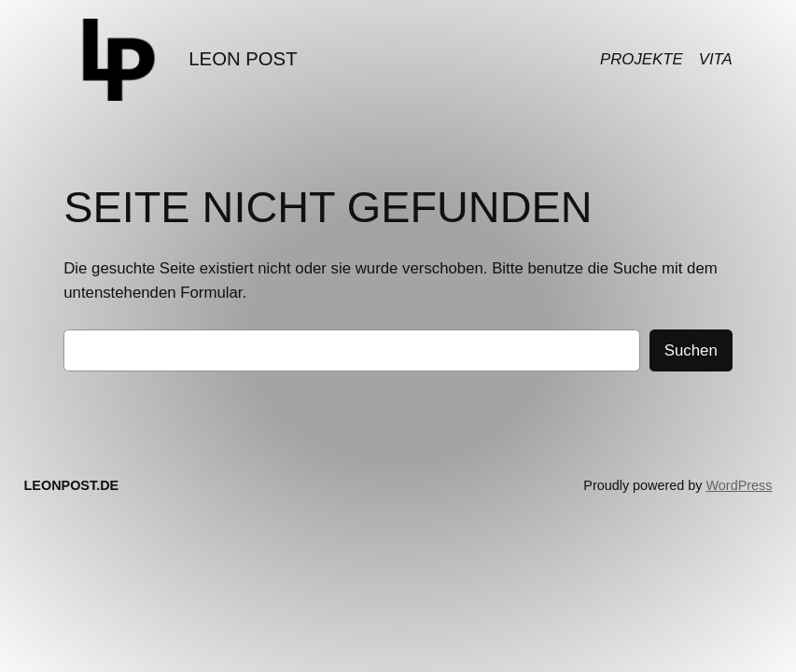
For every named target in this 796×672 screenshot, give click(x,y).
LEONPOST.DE (72, 485)
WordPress (740, 485)
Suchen (691, 350)
